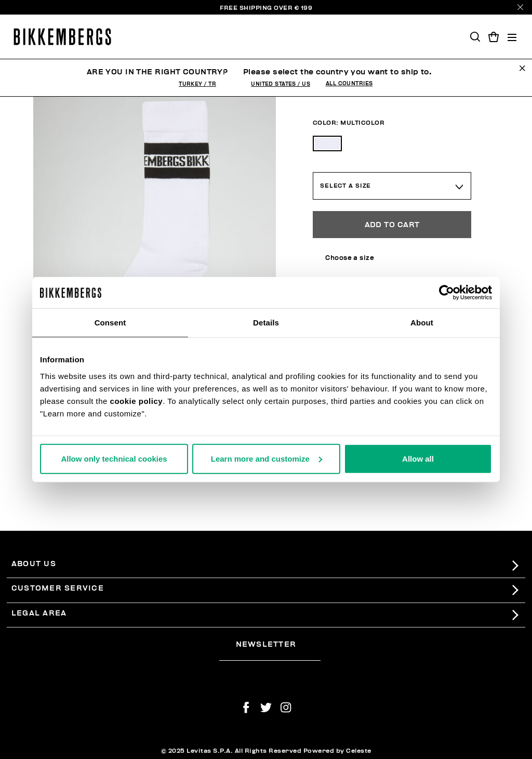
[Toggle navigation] (512, 37)
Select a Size (345, 186)
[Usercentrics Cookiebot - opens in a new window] (447, 293)
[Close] (520, 7)
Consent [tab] (110, 323)
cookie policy (137, 401)
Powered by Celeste (337, 751)
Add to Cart (392, 225)
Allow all (418, 458)
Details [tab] (266, 323)
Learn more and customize (267, 458)
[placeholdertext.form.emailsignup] (270, 657)
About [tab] (422, 323)
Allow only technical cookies (114, 458)
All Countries (349, 84)
